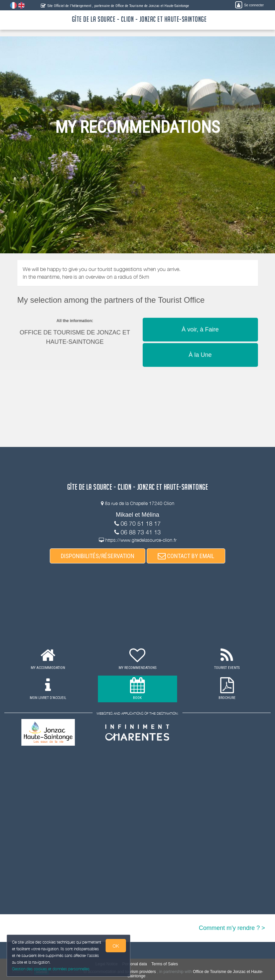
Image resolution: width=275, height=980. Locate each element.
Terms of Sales (165, 964)
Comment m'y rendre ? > (232, 928)
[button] (200, 317)
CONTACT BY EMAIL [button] (186, 556)
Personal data (135, 964)
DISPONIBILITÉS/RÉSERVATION (98, 556)
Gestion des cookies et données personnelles (51, 969)
